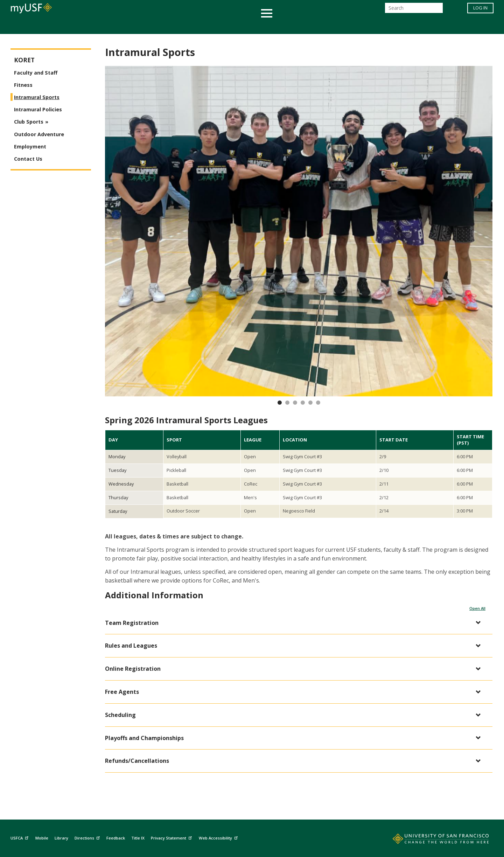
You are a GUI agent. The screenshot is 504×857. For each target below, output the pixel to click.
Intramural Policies (38, 109)
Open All (477, 608)
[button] (295, 623)
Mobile (42, 838)
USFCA (20, 837)
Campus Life (287, 26)
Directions (88, 837)
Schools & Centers (376, 26)
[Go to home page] (433, 840)
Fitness (23, 85)
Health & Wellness (231, 26)
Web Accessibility (219, 837)
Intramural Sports (37, 97)
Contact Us (28, 159)
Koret (24, 60)
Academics (116, 26)
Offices (326, 26)
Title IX (138, 838)
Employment (30, 147)
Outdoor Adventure (39, 134)
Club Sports (29, 122)
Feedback (116, 838)
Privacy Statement (172, 837)
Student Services (168, 26)
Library (61, 838)
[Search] (414, 10)
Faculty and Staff (36, 73)
